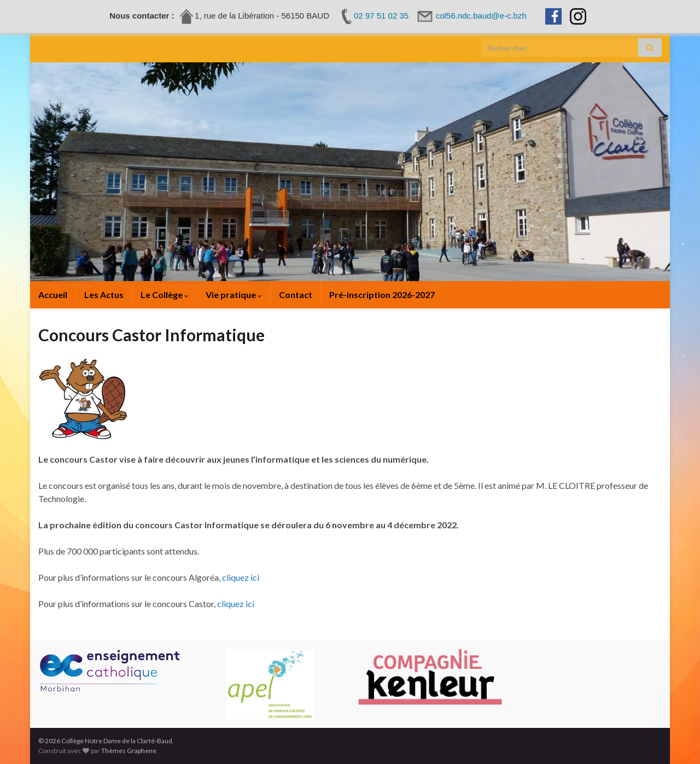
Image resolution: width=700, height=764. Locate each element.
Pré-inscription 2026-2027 (382, 294)
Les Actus (104, 294)
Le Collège (165, 294)
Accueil (53, 294)
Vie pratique (234, 294)
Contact (296, 294)
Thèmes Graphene (129, 751)
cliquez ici (241, 577)
